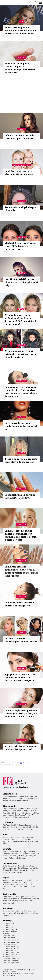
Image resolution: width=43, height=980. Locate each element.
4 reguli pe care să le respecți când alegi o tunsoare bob (21, 460)
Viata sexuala (23, 796)
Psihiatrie (23, 858)
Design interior (25, 899)
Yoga (32, 866)
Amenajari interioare (24, 897)
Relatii (31, 796)
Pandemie (9, 915)
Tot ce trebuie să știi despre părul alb (20, 209)
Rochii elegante (28, 839)
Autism (13, 903)
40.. (18, 763)
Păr (4, 825)
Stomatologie (8, 854)
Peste (22, 880)
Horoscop (7, 921)
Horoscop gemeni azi (11, 940)
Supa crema (33, 882)
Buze (24, 827)
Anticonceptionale (28, 854)
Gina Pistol (34, 813)
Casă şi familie (9, 894)
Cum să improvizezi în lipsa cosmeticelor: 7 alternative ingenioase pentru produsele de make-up (21, 391)
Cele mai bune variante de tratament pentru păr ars (19, 137)
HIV (9, 858)
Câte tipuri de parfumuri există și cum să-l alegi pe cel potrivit (21, 426)
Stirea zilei (21, 911)
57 (36, 763)
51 (23, 763)
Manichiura (11, 827)
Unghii (14, 825)
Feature (21, 57)
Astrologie (7, 934)
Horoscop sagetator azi (11, 950)
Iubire (5, 799)
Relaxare (27, 866)
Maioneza (19, 884)
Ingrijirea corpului (21, 165)
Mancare (6, 880)
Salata (31, 880)
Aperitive (6, 884)
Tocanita (18, 882)
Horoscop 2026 (9, 923)
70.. (4, 765)
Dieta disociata (20, 870)
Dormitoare (15, 899)
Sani (4, 827)
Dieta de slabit (8, 870)
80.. (7, 765)
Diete (5, 866)
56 (33, 763)
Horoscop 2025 (9, 925)
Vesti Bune (29, 913)
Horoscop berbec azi (11, 961)
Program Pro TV (9, 817)
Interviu (14, 911)
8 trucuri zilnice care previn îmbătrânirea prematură (20, 748)
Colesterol (17, 854)
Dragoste (6, 796)
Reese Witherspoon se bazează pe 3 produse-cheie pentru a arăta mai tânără (20, 31)
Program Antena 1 (22, 817)
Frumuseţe (8, 822)
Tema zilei (29, 911)
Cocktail (24, 882)
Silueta (28, 870)
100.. (13, 765)
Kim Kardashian (33, 809)
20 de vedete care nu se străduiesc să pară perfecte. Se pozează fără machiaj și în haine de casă (21, 320)
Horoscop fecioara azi (11, 942)
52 (25, 763)
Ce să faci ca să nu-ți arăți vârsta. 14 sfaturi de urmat (20, 173)
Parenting (35, 899)
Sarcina (6, 851)
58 (38, 763)
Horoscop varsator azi (11, 952)
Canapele (6, 899)
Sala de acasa (17, 872)
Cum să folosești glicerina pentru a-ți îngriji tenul (19, 604)
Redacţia (6, 976)
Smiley (18, 813)
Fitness (10, 866)
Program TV (29, 815)
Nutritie (35, 868)
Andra (23, 813)
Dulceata (10, 882)
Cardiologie (13, 856)
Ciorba (17, 880)
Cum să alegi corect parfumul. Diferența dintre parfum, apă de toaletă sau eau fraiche (21, 713)
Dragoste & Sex (10, 794)
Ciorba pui (15, 886)
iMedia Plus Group (24, 970)
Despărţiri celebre (18, 913)
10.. (10, 763)
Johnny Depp (8, 811)
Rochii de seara (14, 837)
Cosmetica (21, 381)
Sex (17, 799)
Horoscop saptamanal (11, 963)
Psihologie (24, 851)
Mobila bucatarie (9, 897)
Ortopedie (15, 858)
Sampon (19, 827)
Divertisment (9, 806)
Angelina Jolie (29, 811)
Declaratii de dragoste (20, 801)
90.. (10, 765)
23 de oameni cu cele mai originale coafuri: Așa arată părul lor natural (20, 354)
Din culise (6, 911)
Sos (26, 880)
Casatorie (11, 799)
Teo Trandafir (18, 811)
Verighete (13, 841)
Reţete (6, 878)
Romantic (14, 796)
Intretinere (7, 868)
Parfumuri (21, 825)
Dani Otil (11, 813)
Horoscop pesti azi (10, 954)
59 (40, 763)
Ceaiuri (12, 851)
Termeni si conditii (28, 974)
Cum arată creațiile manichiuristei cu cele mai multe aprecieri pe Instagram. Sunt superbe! (21, 571)
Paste (12, 880)
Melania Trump (19, 815)
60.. (1, 765)
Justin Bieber (8, 815)
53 (27, 763)
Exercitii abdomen (25, 868)
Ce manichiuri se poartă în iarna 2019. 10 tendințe (20, 496)
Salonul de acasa (27, 829)
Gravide (24, 901)
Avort (30, 856)
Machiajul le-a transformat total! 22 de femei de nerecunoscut (20, 246)
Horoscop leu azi (9, 957)
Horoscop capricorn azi (11, 946)
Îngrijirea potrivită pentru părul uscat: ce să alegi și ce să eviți (21, 282)
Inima (17, 851)
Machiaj (21, 237)
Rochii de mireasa (27, 837)
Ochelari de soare (24, 841)
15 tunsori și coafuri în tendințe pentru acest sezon (21, 640)
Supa (5, 882)
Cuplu (36, 796)
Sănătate (7, 849)
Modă (5, 835)
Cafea (36, 880)
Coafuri (21, 129)
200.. (16, 765)
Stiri (22, 21)
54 (29, 763)
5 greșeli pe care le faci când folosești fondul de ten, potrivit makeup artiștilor (20, 677)
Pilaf (25, 884)
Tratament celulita (13, 829)
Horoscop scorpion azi (11, 948)
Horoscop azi (8, 927)
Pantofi (19, 839)
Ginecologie (32, 851)
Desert (13, 884)
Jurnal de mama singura (12, 901)
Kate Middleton (21, 809)
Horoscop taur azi (9, 944)
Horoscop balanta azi (11, 959)
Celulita (30, 827)
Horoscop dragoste (10, 929)
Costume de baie (9, 839)
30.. (15, 763)
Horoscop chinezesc (10, 931)
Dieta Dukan (18, 866)
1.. (8, 763)
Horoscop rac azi (9, 938)
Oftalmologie (23, 856)
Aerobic (14, 868)
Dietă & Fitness (10, 863)
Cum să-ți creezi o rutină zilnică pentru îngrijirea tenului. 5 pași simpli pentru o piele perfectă (21, 535)
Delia (28, 813)
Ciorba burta (24, 886)
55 (31, 763)
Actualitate (8, 908)
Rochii (8, 825)
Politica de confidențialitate (12, 974)
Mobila (35, 897)
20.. (13, 763)
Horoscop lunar (9, 936)
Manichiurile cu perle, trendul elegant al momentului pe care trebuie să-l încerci (20, 68)
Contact (13, 976)
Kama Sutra (23, 799)
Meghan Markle (9, 809)
